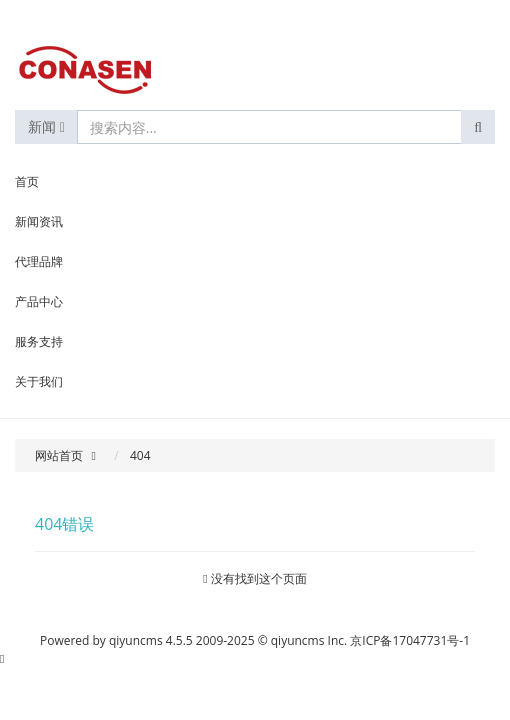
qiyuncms (136, 640)
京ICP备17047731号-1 (410, 640)
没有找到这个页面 (259, 578)
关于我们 (39, 381)
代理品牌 (39, 261)
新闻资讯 (39, 221)
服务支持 (39, 341)
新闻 (46, 126)
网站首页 (59, 455)
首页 (27, 181)
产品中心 (39, 301)
